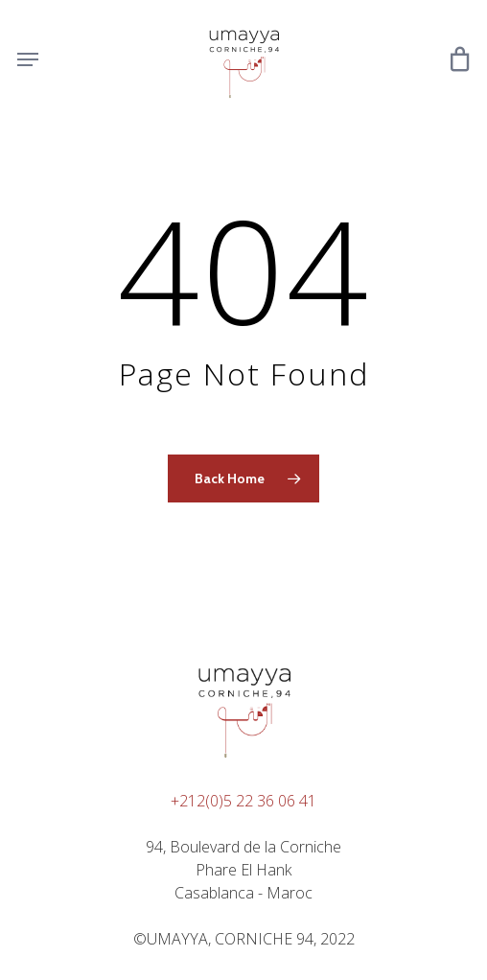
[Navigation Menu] (28, 59)
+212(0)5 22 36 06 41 (243, 801)
